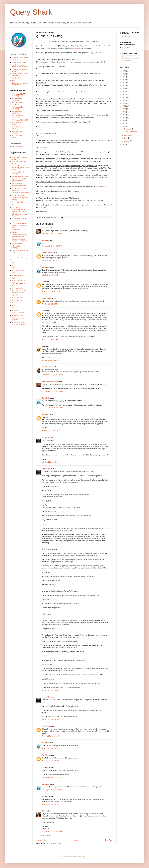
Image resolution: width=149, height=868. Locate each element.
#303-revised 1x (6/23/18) (17, 136)
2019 (124, 86)
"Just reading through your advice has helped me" (20, 225)
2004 (124, 126)
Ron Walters (46, 726)
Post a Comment (45, 836)
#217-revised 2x (17, 288)
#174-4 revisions (17, 315)
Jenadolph (46, 415)
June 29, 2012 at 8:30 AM (50, 748)
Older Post (108, 840)
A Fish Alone (46, 298)
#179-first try (16, 310)
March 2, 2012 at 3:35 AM (50, 690)
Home (75, 840)
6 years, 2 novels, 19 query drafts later (19, 180)
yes (13, 205)
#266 (14, 268)
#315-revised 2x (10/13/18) (17, 108)
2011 (124, 109)
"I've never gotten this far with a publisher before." (20, 211)
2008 (124, 118)
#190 (14, 305)
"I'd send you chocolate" (20, 218)
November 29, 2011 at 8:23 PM (52, 391)
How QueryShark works (20, 57)
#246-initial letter (17, 275)
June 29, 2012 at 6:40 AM (50, 736)
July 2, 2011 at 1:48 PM (50, 304)
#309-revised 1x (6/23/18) (17, 132)
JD (43, 346)
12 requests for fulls (18, 195)
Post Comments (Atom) (53, 844)
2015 (124, 97)
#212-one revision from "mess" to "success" (20, 292)
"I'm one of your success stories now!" (20, 189)
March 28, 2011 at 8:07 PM (51, 260)
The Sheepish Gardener (50, 381)
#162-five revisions (18, 322)
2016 (124, 94)
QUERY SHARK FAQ (131, 131)
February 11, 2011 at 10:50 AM (52, 246)
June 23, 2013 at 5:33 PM (50, 804)
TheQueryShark (127, 37)
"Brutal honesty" (17, 243)
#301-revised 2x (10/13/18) (17, 112)
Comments (126, 61)
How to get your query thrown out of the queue (20, 66)
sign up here (126, 48)
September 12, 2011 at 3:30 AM (52, 375)
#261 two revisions (18, 270)
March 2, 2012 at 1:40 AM (50, 462)
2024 (124, 71)
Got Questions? (17, 78)
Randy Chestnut (48, 253)
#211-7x (15, 295)
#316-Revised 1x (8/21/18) (18, 128)
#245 (14, 278)
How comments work (19, 62)
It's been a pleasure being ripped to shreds (19, 240)
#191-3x (15, 303)
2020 (124, 83)
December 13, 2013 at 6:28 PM (52, 831)
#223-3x (15, 286)
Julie (44, 811)
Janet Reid (46, 240)
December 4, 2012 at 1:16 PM (52, 777)
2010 (124, 112)
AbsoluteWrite (78, 48)
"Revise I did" (16, 230)
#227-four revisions (18, 283)
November (128, 129)
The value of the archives (20, 193)
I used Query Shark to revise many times (19, 236)
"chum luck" (16, 221)
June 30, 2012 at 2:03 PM (50, 761)
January (127, 141)
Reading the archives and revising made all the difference (20, 168)
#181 (14, 308)
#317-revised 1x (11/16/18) (17, 99)
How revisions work (18, 60)
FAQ (13, 81)
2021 (124, 80)
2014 (124, 100)
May (126, 138)
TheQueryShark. (102, 186)
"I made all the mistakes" (20, 176)
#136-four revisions (18, 325)
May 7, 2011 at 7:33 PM (50, 275)
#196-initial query (18, 300)
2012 (124, 106)
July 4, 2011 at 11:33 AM (50, 339)
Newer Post (41, 840)
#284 (14, 263)
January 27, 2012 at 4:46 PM (51, 431)
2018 (124, 89)
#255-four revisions (18, 273)
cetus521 (45, 228)
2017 (124, 91)
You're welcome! (17, 147)
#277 (14, 265)
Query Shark (31, 12)
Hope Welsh (46, 437)
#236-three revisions (19, 281)
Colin (44, 282)
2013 (124, 103)
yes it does (15, 207)
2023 (124, 74)
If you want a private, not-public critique (20, 84)
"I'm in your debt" (18, 202)
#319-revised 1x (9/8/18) (20, 120)
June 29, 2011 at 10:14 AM (51, 292)
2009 (124, 115)
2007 (124, 121)
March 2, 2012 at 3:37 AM (50, 719)
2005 (124, 124)
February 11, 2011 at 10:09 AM (52, 234)
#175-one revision (18, 313)
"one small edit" (17, 183)
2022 (124, 77)
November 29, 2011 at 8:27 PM (52, 408)
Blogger (83, 857)
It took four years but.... (20, 186)
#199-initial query (18, 298)
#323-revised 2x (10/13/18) (17, 117)
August (127, 135)
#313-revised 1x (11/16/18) (17, 104)
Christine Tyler (47, 367)
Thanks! (15, 232)
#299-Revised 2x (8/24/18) (18, 124)
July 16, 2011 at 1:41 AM (50, 360)
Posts (124, 57)
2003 (124, 145)
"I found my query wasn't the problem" (20, 215)
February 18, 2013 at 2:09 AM (52, 790)
